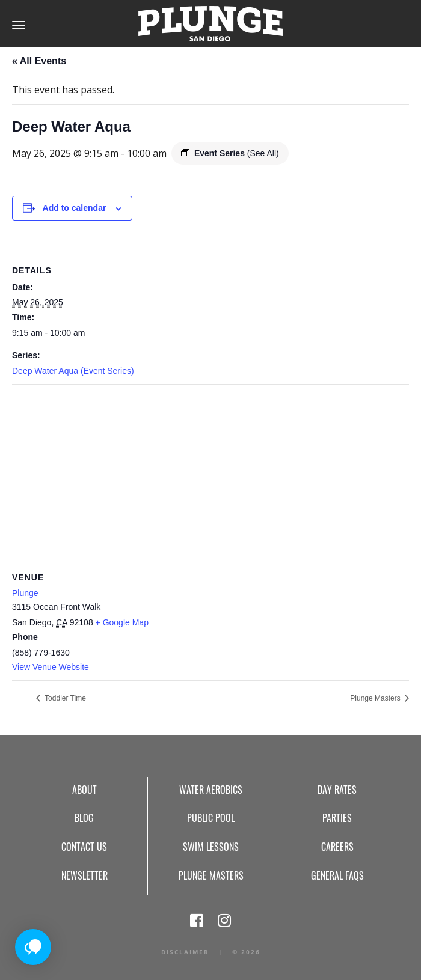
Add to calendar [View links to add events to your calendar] (75, 208)
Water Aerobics (211, 790)
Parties (337, 818)
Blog (84, 818)
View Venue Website (51, 667)
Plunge (25, 593)
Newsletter (85, 875)
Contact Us (84, 847)
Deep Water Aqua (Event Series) (73, 371)
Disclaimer (185, 952)
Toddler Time (64, 698)
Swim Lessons (211, 847)
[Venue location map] (210, 471)
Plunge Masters (376, 698)
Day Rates (337, 790)
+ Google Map (122, 622)
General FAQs (337, 875)
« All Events (39, 61)
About (85, 790)
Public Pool (211, 818)
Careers (337, 847)
